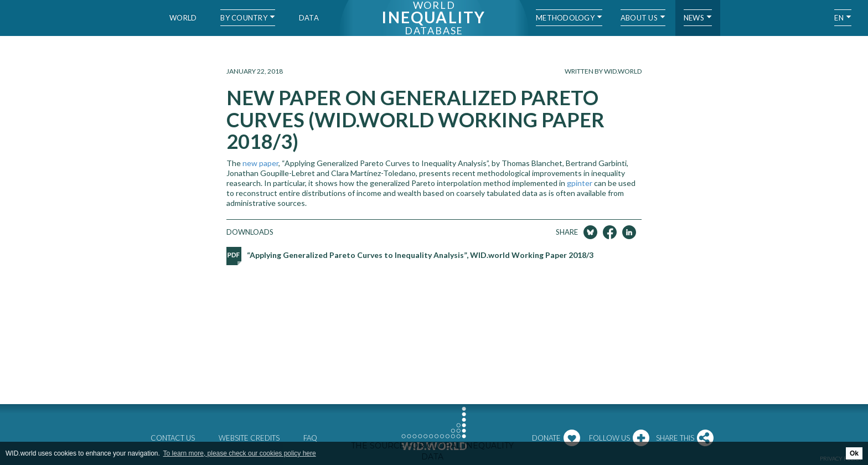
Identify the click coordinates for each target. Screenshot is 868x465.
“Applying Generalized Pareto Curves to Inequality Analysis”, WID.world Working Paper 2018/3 (420, 255)
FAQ (310, 438)
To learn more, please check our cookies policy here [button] (240, 453)
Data (309, 18)
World (183, 18)
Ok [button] (854, 453)
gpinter (580, 183)
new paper (260, 163)
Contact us (173, 438)
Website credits (249, 438)
